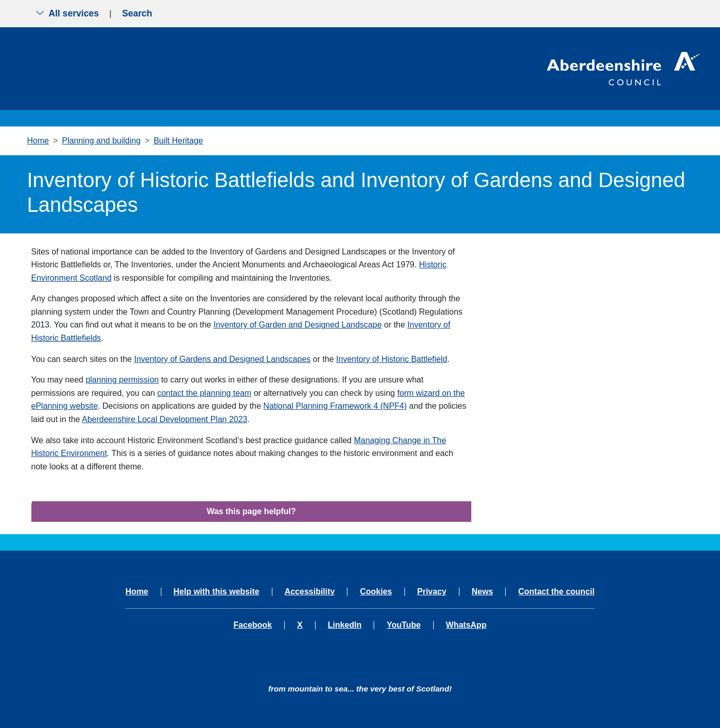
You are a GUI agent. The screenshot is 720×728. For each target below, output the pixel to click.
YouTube (403, 625)
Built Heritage (178, 141)
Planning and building (101, 141)
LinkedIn (345, 625)
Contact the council (556, 592)
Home (38, 141)
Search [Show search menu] (137, 13)
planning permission (122, 380)
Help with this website (217, 592)
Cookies (376, 592)
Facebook (253, 625)
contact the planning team (204, 393)
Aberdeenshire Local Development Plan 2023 (164, 419)
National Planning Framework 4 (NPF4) (335, 406)
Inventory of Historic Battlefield (392, 359)
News (483, 592)
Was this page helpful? (251, 511)
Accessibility (310, 592)
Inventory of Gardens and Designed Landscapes (222, 359)
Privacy (432, 592)
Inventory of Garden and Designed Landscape (297, 325)
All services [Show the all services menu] (67, 13)
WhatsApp (466, 625)
